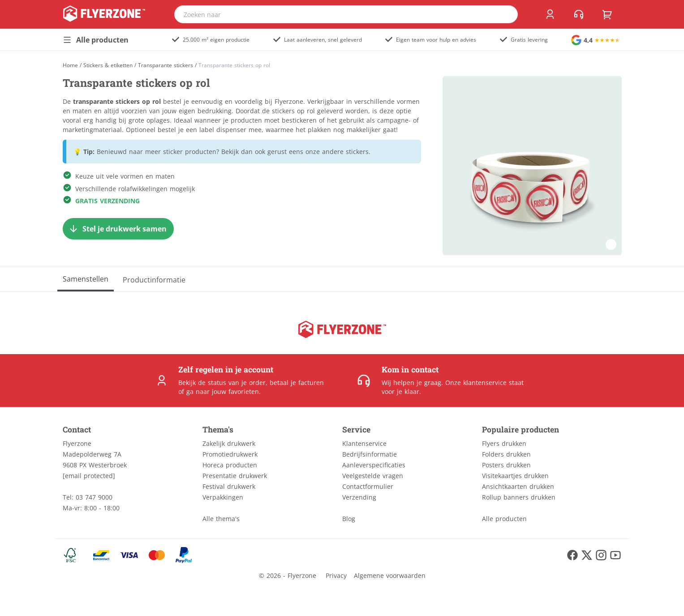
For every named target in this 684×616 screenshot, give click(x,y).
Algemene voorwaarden (390, 575)
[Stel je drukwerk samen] (118, 229)
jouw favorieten (235, 391)
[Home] (70, 65)
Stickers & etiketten (108, 65)
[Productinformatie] (154, 279)
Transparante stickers (166, 65)
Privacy (336, 575)
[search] (505, 14)
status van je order (237, 383)
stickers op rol (293, 111)
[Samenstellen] (86, 279)
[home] (104, 14)
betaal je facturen (297, 383)
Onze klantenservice (476, 383)
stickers (357, 152)
